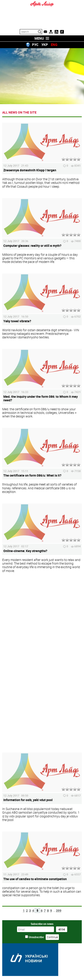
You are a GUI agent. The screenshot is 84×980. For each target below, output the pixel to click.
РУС (35, 45)
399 (59, 910)
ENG (54, 45)
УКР (45, 45)
